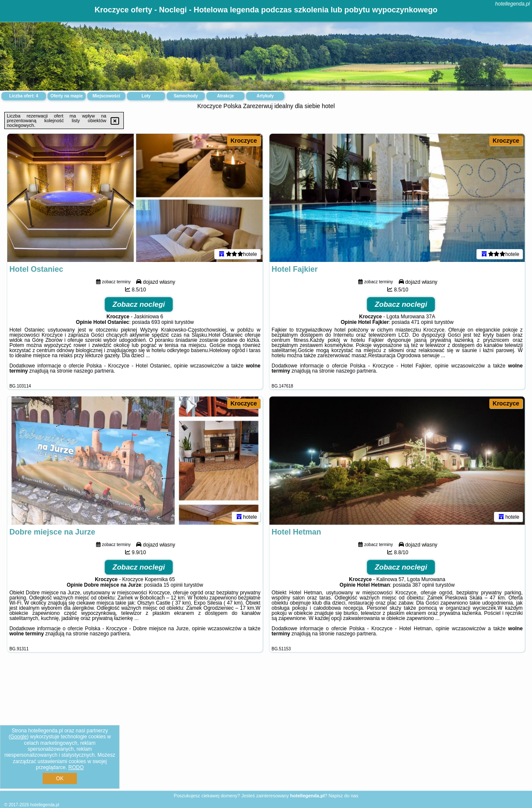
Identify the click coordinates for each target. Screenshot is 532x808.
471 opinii (422, 322)
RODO (76, 767)
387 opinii (423, 585)
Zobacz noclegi (139, 304)
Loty (146, 96)
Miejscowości (106, 96)
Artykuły (265, 96)
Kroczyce (244, 141)
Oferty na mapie (67, 96)
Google (19, 737)
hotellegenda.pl (513, 4)
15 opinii (173, 585)
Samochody (186, 96)
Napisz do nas (343, 796)
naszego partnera (94, 371)
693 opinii (162, 322)
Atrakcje (225, 96)
